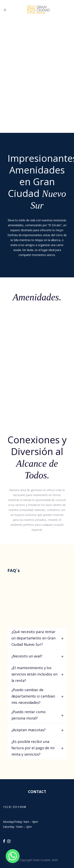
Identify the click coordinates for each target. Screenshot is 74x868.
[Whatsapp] (13, 856)
